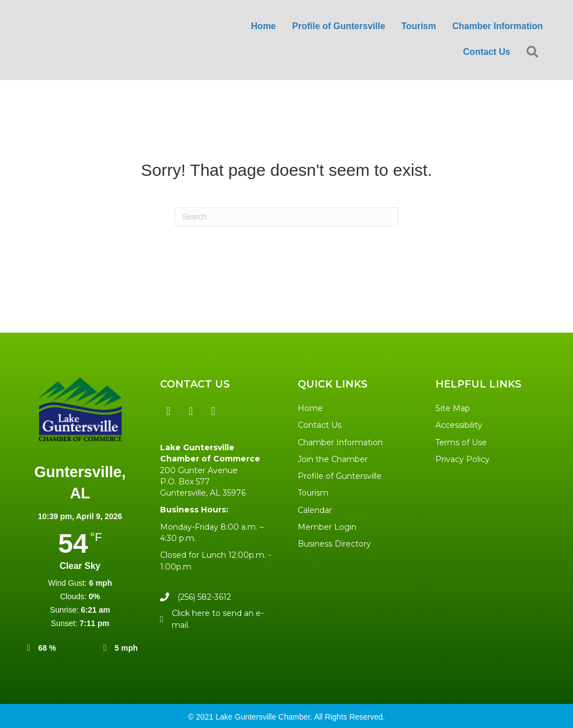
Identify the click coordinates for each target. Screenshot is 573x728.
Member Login (327, 527)
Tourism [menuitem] (419, 26)
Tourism (313, 493)
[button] (535, 52)
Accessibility (459, 425)
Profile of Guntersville (340, 476)
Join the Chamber (333, 459)
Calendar (315, 510)
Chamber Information (340, 442)
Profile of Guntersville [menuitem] (339, 26)
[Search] (286, 217)
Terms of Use (461, 442)
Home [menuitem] (264, 26)
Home (310, 408)
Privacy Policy (462, 459)
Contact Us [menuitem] (487, 52)
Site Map (453, 408)
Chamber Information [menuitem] (497, 26)
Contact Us (320, 425)
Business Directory (334, 544)
